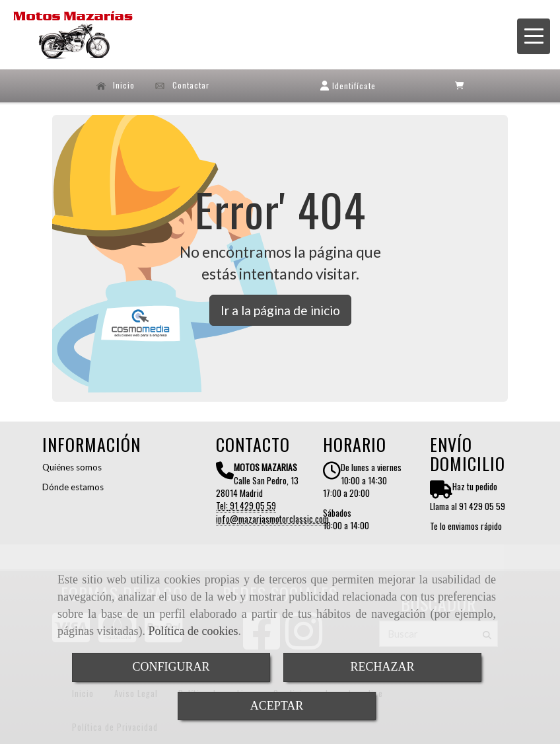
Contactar (182, 85)
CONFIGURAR (171, 667)
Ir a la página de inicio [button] (280, 310)
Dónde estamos (73, 487)
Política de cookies (193, 631)
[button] (348, 86)
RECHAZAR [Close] (382, 667)
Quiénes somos (72, 467)
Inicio (116, 85)
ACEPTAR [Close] (277, 706)
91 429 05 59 (253, 505)
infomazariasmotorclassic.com (272, 519)
